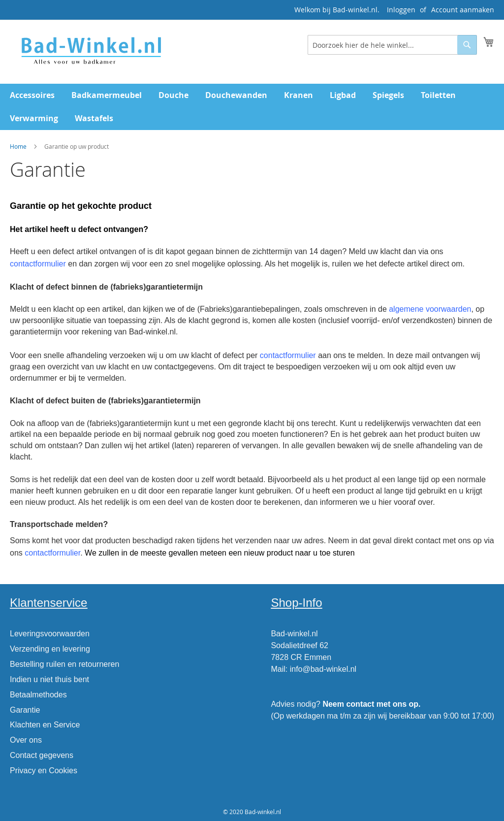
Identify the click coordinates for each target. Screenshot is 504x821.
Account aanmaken (463, 10)
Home (18, 146)
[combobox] (392, 45)
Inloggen (401, 10)
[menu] (252, 107)
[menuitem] (32, 95)
